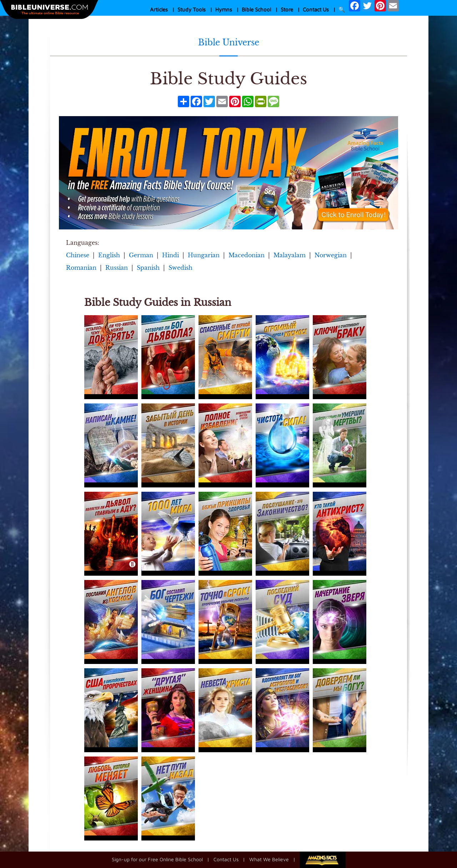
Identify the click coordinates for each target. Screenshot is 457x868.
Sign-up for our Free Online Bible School (157, 859)
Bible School (256, 9)
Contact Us (316, 9)
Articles (159, 9)
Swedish (180, 268)
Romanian (81, 268)
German (141, 255)
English (109, 255)
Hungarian (204, 255)
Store (287, 9)
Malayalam (290, 255)
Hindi (170, 255)
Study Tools (192, 9)
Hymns (224, 9)
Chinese (78, 255)
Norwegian (331, 255)
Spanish (148, 268)
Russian (117, 268)
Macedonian (247, 255)
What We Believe (269, 859)
